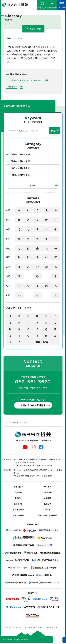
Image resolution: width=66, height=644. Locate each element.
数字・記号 (42, 342)
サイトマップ (52, 627)
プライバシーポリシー (13, 627)
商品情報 (18, 492)
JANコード (12, 87)
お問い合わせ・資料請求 (33, 405)
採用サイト (18, 504)
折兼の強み (18, 487)
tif (21, 87)
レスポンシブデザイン (17, 80)
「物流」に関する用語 (20, 175)
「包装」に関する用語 (20, 161)
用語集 (16, 422)
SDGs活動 (48, 492)
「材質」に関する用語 (20, 154)
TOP (6, 422)
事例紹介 (18, 498)
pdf (46, 80)
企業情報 (48, 498)
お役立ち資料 (18, 515)
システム (18, 38)
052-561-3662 (33, 382)
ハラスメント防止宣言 (34, 627)
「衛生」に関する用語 (20, 168)
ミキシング (36, 80)
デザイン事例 (18, 509)
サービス (48, 487)
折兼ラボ (48, 504)
